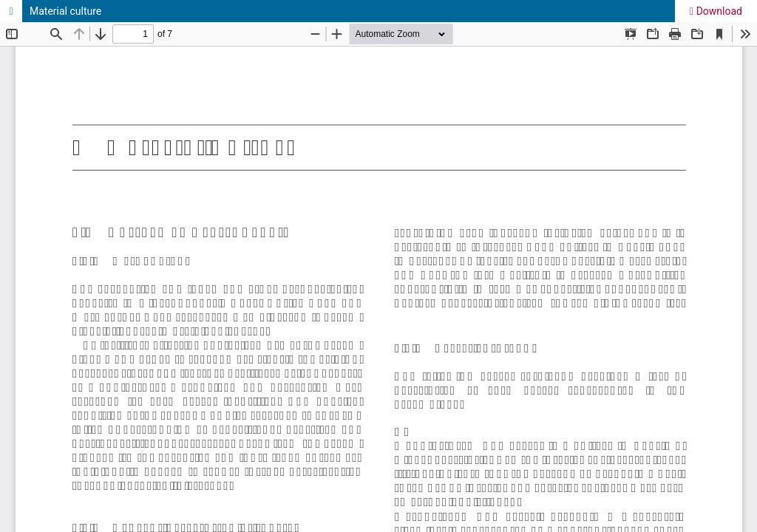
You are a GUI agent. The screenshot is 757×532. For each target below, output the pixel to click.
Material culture (65, 11)
